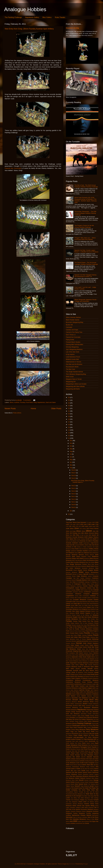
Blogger (86, 864)
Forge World (89, 631)
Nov (71, 443)
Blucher (73, 566)
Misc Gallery (47, 17)
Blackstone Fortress (81, 564)
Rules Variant (70, 755)
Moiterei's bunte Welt (72, 359)
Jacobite (83, 669)
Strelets (72, 782)
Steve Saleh (75, 780)
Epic (86, 617)
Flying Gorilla (70, 340)
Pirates (75, 735)
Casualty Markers (82, 580)
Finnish (96, 623)
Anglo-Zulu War (70, 545)
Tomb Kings (91, 796)
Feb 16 (74, 491)
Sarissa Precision (81, 759)
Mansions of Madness (92, 694)
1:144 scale (72, 524)
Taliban (68, 786)
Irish (86, 665)
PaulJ (71, 727)
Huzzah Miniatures (74, 661)
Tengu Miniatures (85, 786)
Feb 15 (74, 494)
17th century (83, 529)
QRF (95, 739)
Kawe (89, 674)
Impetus (68, 665)
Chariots (85, 586)
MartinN (84, 696)
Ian (89, 661)
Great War (91, 647)
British (81, 572)
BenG (82, 558)
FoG (67, 629)
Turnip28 (96, 800)
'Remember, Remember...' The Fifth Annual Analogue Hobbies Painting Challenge (85, 213)
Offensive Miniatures (93, 717)
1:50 (77, 526)
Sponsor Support (94, 774)
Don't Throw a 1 (71, 335)
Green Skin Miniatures (88, 649)
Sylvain (81, 784)
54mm (96, 533)
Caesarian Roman (71, 576)
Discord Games (83, 607)
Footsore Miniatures (86, 629)
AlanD (95, 539)
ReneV (89, 747)
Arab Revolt (95, 545)
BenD (78, 558)
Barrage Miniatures (72, 555)
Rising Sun (88, 751)
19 (69, 416)
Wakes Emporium (89, 807)
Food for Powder (74, 629)
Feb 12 (74, 502)
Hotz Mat (72, 659)
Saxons (68, 761)
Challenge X (88, 582)
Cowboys (93, 596)
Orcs (86, 721)
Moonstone (69, 706)
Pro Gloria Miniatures (92, 737)
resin (82, 749)
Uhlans (80, 802)
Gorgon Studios (84, 645)
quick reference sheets (82, 741)
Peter (76, 732)
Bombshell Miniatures (88, 568)
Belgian (74, 558)
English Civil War (78, 617)
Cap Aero (76, 578)
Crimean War (73, 598)
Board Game (91, 566)
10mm (72, 529)
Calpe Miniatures (82, 576)
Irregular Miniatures (72, 667)
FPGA (92, 633)
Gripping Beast (77, 651)
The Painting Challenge (13, 17)
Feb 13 (74, 499)
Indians (82, 665)
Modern (85, 704)
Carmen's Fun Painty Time (74, 332)
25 (69, 400)
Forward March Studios (73, 342)
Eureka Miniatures (72, 619)
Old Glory (69, 719)
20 (69, 414)
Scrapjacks (91, 763)
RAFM (68, 743)
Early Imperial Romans (83, 611)
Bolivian (96, 566)
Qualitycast (69, 741)
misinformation (78, 704)
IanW (68, 663)
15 (69, 427)
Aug (71, 451)
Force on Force (74, 631)
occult (77, 717)
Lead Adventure (90, 686)
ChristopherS (70, 588)
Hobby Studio (83, 657)
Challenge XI (95, 582)
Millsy (97, 700)
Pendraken (95, 727)
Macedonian (90, 692)
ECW (77, 613)
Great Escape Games (81, 647)
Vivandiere (73, 807)
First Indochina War (93, 625)
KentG (93, 674)
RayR (97, 743)
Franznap (84, 635)
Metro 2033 (95, 698)
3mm (79, 533)
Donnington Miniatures (72, 609)
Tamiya (72, 786)
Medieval (85, 698)
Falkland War (86, 619)
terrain (92, 786)
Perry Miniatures (92, 729)
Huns (88, 659)
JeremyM (75, 671)
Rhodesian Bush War (72, 751)
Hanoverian (69, 655)
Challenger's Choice (80, 584)
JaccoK (78, 669)
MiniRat (68, 704)
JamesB (90, 669)
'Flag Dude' (69, 522)
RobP (97, 751)
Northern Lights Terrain (78, 716)
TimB (87, 794)
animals (77, 545)
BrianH (75, 570)
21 (69, 411)
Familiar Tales (95, 619)
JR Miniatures (79, 672)
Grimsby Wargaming (72, 347)
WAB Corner (70, 377)
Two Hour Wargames (72, 802)
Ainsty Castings (81, 539)
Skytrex (96, 769)
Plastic (80, 735)
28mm (12, 402)
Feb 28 (74, 470)
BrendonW (69, 570)
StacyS (68, 776)
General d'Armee (70, 643)
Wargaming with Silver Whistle (75, 386)
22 (69, 408)
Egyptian (88, 613)
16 (69, 425)
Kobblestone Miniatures (73, 682)
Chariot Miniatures (71, 586)
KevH (97, 674)
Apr (71, 462)
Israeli (80, 667)
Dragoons (85, 609)
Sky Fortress (91, 769)
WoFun (68, 821)
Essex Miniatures (93, 617)
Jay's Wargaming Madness (74, 349)
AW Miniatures (70, 553)
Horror (93, 657)
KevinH (68, 676)
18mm (68, 531)
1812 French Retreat (92, 529)
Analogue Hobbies (25, 9)
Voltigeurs (78, 807)
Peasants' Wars (82, 727)
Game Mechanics (71, 639)
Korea (84, 682)
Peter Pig (82, 732)
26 (69, 397)
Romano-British (84, 753)
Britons (87, 572)
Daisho (97, 602)
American (83, 541)
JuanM (96, 672)
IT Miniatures (86, 667)
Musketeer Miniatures (91, 708)
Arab (90, 545)
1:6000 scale (92, 526)
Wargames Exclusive (92, 811)
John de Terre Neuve (86, 670)
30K (97, 531)
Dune (89, 609)
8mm (71, 535)
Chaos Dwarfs (95, 584)
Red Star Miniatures (93, 745)
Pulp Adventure (89, 739)
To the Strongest (77, 796)
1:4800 (73, 526)
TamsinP (77, 786)
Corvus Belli (78, 596)
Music (81, 708)
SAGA (78, 757)
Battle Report (76, 556)
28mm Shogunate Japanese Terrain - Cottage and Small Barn (86, 300)
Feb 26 (74, 476)
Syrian (86, 784)
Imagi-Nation (73, 663)
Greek (79, 649)
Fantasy (69, 621)
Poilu (93, 735)
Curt (74, 602)
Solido (79, 771)
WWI (71, 821)
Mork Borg (82, 706)
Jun (71, 457)
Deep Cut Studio (83, 605)
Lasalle (94, 684)
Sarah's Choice (71, 759)
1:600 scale (85, 526)
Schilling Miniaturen (90, 761)
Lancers (96, 682)
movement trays (90, 706)
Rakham (72, 743)
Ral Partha (78, 743)
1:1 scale (89, 522)
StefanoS (83, 778)
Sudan (96, 782)
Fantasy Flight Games (80, 621)
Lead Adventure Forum (73, 357)
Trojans (82, 800)
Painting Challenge (84, 723)
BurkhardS (69, 574)
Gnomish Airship (72, 28)
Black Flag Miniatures (78, 560)
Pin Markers (69, 735)
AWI (79, 553)
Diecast (76, 607)
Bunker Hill (69, 325)
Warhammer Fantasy (79, 815)
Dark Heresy (83, 604)
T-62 (89, 784)
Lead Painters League (85, 688)
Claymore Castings (71, 590)
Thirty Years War (92, 790)
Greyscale (69, 651)
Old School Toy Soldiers (79, 719)
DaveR (73, 605)
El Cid (93, 613)
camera (90, 576)
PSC (82, 739)
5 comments (27, 400)
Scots (78, 763)
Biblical (92, 558)
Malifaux (74, 694)
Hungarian (83, 659)
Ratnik (84, 743)
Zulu (83, 823)
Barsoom (81, 555)
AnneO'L (82, 545)
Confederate (87, 592)
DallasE (68, 604)
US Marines (91, 802)
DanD (72, 604)
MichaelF (75, 700)
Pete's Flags (70, 732)
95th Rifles (76, 535)
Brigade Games (83, 570)
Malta (78, 694)
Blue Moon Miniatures (81, 566)
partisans (83, 725)
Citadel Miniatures (80, 588)
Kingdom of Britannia (81, 678)
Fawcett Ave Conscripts (13, 168)
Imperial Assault (94, 663)
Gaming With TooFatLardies (75, 344)
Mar (71, 465)
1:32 (67, 526)
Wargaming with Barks (73, 389)
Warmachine (95, 815)
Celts (89, 580)
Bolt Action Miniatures (73, 568)
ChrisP (96, 586)
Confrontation (95, 592)
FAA (80, 619)
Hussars (92, 659)
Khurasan (80, 676)
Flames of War (82, 627)
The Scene (82, 790)
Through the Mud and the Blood (89, 792)
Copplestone (70, 596)
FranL (79, 635)
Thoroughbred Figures (72, 792)
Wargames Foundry (85, 813)
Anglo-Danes (87, 543)
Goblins (68, 645)
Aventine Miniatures (93, 551)
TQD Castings (95, 798)
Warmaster (69, 817)
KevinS (72, 676)
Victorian (87, 804)
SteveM (81, 780)
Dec (71, 441)
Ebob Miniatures (70, 613)
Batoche (92, 555)
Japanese (69, 670)
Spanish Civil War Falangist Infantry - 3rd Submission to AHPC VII (86, 276)
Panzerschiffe (95, 724)
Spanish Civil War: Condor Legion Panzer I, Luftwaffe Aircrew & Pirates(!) (86, 251)
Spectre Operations (83, 774)
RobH (93, 751)
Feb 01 (74, 507)
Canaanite (96, 576)
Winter (97, 819)
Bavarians (69, 558)
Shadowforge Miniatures (79, 767)
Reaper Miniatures (72, 745)
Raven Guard (90, 743)
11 (69, 438)
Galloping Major (94, 637)
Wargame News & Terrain (74, 379)
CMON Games (84, 590)
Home (33, 408)
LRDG (85, 692)
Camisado (69, 327)
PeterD (88, 732)
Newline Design (71, 712)
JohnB (73, 672)
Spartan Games (87, 772)
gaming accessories (83, 641)
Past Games (89, 725)
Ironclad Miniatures (93, 665)
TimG (91, 794)
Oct (71, 446)
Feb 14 (74, 496)
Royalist (96, 753)
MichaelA (68, 700)
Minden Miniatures (83, 702)
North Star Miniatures (73, 714)
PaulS (75, 727)
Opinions (81, 721)
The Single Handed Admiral (74, 372)
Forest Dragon (82, 631)
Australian (79, 551)
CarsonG (74, 580)
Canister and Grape (72, 330)
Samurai (96, 757)
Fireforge (68, 625)
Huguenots (78, 659)
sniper (75, 771)
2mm (94, 531)
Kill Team (96, 676)
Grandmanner (70, 647)
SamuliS (89, 757)
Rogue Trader (75, 753)
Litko (67, 692)
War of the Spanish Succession (78, 809)
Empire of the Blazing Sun (84, 615)
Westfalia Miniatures (79, 819)
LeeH (94, 688)
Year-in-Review (85, 821)
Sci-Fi (97, 761)
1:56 (80, 526)
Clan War (95, 588)
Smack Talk (69, 771)
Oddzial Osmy (83, 717)
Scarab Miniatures (75, 761)
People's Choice (71, 730)
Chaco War (69, 582)
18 (69, 419)
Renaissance (76, 747)
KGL (76, 676)
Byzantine (91, 574)
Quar (74, 741)
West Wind (69, 819)
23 (69, 406)
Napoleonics (41, 402)
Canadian (69, 578)
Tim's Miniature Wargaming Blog (76, 374)
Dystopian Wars (71, 611)
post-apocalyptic (79, 737)
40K (83, 533)
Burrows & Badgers (78, 574)
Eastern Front (95, 611)
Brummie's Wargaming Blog (74, 322)
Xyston (79, 821)
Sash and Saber (51, 402)
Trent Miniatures (75, 800)
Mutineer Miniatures (71, 710)
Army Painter (75, 549)
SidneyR (68, 769)
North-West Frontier (86, 714)
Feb (71, 468)
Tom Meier (85, 796)
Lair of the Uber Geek (73, 352)
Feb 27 (74, 473)
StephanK (88, 778)
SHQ (97, 767)
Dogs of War (95, 607)
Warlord (89, 815)
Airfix (91, 539)
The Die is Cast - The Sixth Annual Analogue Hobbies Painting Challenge (86, 186)
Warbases (90, 809)
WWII (75, 821)
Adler (67, 539)
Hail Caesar (79, 653)
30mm (68, 533)
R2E (97, 741)
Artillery (91, 549)
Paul (94, 725)
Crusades (90, 600)
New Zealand (95, 710)
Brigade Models (93, 570)
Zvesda (87, 823)
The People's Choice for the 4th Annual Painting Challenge (84, 226)
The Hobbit (85, 788)
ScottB (82, 763)
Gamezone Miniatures (71, 641)
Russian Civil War (81, 755)
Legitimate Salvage (84, 690)
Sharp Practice (90, 767)
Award (76, 553)
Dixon (89, 607)
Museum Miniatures (72, 708)
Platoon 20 (87, 735)
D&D (89, 602)
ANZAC (86, 545)
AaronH (94, 535)
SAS (87, 759)
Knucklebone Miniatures (73, 680)
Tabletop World (95, 784)
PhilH (93, 732)
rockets (68, 753)
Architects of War (71, 547)
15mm (77, 528)
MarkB (68, 696)
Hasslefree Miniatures (85, 655)
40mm (86, 533)
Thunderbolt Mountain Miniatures (74, 794)
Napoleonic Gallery (32, 17)
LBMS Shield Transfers (78, 686)
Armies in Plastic (82, 547)
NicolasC (79, 712)
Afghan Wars (73, 539)
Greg (35, 402)
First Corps (84, 625)
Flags (67, 627)
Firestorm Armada (76, 625)
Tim (84, 794)
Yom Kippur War (94, 821)
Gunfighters (72, 653)
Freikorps (90, 635)
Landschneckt (70, 684)
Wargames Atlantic (81, 811)
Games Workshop (93, 639)
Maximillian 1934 (77, 698)
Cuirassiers (69, 602)
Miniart (92, 702)
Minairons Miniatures (71, 702)
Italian (92, 667)
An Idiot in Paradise (92, 541)
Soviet (83, 771)
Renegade (84, 747)
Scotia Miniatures (71, 763)
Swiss (76, 784)
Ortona (90, 721)
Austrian (17, 402)
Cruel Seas (69, 600)
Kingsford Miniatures (93, 678)
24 (69, 403)
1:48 (70, 526)
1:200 (77, 524)
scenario (82, 761)
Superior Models (70, 784)
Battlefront (95, 556)
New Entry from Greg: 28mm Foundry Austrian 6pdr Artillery (29, 29)
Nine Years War (87, 712)
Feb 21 (74, 488)
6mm (67, 535)
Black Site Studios (90, 562)
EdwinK (82, 613)
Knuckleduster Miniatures (91, 680)
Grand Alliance (94, 645)
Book (97, 568)
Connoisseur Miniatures (74, 594)
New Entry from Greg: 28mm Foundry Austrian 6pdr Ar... (83, 481)
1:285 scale (91, 524)
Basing (87, 555)
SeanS (97, 763)
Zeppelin (68, 823)
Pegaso (89, 727)
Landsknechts (78, 684)
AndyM (81, 543)
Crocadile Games (87, 598)
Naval (89, 710)
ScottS (86, 763)
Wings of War (90, 819)
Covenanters (86, 596)
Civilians (89, 588)
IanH (91, 661)
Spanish (96, 771)
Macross (96, 692)
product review (70, 739)
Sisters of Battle (76, 769)
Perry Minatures (81, 730)
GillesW (90, 643)
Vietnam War (81, 806)
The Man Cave (71, 369)
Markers (73, 696)
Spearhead (95, 772)
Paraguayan (69, 725)
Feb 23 (74, 486)
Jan (71, 511)
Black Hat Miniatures (89, 560)
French (96, 635)
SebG (68, 765)
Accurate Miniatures (78, 537)
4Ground (91, 533)
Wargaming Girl (71, 382)
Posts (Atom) (17, 413)
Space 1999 (89, 771)
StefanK (77, 778)
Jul (71, 454)
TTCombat (90, 800)
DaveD (68, 605)
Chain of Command (78, 582)
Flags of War (73, 627)
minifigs (96, 702)
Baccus (87, 553)
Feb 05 (74, 505)
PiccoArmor (75, 734)
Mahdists (69, 694)
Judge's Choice (70, 674)
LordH (81, 692)
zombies (73, 823)
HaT (93, 655)
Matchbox (90, 696)
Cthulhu (96, 600)
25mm (83, 531)
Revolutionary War (93, 749)
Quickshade (92, 741)
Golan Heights (75, 645)
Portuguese (69, 737)
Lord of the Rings (74, 692)
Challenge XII (70, 584)
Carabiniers (95, 578)
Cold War (91, 590)
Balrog (91, 553)
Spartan (80, 772)
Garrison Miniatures (93, 641)
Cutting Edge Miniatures (82, 602)
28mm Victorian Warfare (73, 317)
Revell (86, 749)
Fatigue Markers (75, 623)
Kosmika (90, 682)
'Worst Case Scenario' (79, 522)
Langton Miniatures (87, 684)
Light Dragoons (94, 690)
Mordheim (75, 706)
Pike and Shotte (94, 734)
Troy (86, 800)
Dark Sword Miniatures (93, 604)
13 (69, 433)
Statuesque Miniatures (82, 776)
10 (69, 514)
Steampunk (92, 776)
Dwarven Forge (95, 609)
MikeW (86, 700)
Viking (92, 806)
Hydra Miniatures (83, 661)
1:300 (97, 524)
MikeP (81, 700)
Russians (90, 755)
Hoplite (89, 657)
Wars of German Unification (80, 817)
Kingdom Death (70, 678)
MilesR (91, 700)
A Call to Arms (84, 535)
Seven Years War (88, 765)
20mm (79, 531)
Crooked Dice (95, 598)
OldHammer (90, 719)
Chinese (91, 586)
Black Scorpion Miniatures (78, 562)
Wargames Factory (72, 813)
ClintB (78, 590)
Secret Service (74, 765)
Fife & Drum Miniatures (87, 623)
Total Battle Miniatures (84, 798)
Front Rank (29, 402)
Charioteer (79, 586)
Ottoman (74, 724)
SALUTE (83, 757)
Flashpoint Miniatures (93, 627)
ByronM (86, 574)
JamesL (96, 669)
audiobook (73, 551)
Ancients (69, 543)
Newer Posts (10, 408)
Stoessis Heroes (89, 780)
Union (85, 802)
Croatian (79, 598)
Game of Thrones (81, 639)
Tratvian (68, 800)
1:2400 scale (83, 524)
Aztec (83, 553)
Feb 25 (74, 478)
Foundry (23, 402)
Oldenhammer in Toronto (74, 362)
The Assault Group (77, 788)
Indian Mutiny (75, 665)
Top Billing (74, 798)
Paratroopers (76, 725)
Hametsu (96, 653)
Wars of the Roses (93, 817)
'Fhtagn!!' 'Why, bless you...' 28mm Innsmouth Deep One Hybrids (85, 239)
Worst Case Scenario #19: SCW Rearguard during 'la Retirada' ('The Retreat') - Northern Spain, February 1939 (85, 200)
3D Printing (74, 533)
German (79, 643)
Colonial (96, 590)
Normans (96, 712)
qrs (98, 739)
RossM (91, 753)
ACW (86, 537)
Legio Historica (74, 690)
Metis (90, 698)
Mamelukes (83, 694)
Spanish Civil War (72, 772)
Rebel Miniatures (83, 745)
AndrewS (75, 543)
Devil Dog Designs (93, 605)
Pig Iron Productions (84, 734)
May (71, 460)
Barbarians (96, 553)
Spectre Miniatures (71, 774)
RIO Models (81, 751)
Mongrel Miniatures (93, 704)
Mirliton (72, 704)
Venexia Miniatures (78, 804)
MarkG (78, 696)
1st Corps (73, 531)
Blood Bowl (91, 564)
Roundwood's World (72, 367)
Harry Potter (75, 655)
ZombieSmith (79, 823)
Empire (74, 615)
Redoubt (69, 747)
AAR (90, 535)
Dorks (80, 609)
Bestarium (87, 558)
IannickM (96, 661)
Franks (75, 635)
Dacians (93, 602)
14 (69, 430)
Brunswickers (95, 572)
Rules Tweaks (60, 17)
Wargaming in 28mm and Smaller (76, 384)
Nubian (87, 716)
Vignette (87, 806)
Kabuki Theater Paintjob (81, 674)
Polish (97, 735)
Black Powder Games (73, 320)
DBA (76, 605)
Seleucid (80, 765)
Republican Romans (75, 749)
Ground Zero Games (89, 651)
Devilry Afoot (70, 607)
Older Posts (56, 408)
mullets (97, 706)
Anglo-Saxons (94, 543)
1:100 (93, 522)
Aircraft (87, 539)
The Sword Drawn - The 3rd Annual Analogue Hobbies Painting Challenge (86, 263)
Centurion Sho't (95, 580)
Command (69, 592)
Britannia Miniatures (72, 572)
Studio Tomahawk (89, 782)
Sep (71, 449)
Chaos (88, 584)
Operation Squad (74, 721)
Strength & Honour (80, 782)
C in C (96, 574)
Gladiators (96, 643)
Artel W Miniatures (84, 549)
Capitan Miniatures (85, 578)
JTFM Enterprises (89, 672)
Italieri (72, 669)
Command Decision (78, 592)
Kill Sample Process (88, 676)
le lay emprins (70, 354)
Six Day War (84, 769)
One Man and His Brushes (74, 364)
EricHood (72, 864)
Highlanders (75, 657)
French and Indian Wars (74, 637)
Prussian (78, 739)
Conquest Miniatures (91, 594)
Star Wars (73, 776)
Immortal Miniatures (83, 663)
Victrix (74, 806)
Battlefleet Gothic (86, 556)
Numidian (72, 717)
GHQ (85, 643)
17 (69, 422)
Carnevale (68, 580)
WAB (83, 807)
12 (69, 435)
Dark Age (77, 603)
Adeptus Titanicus (93, 537)
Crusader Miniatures (80, 600)
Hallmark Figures (88, 653)
